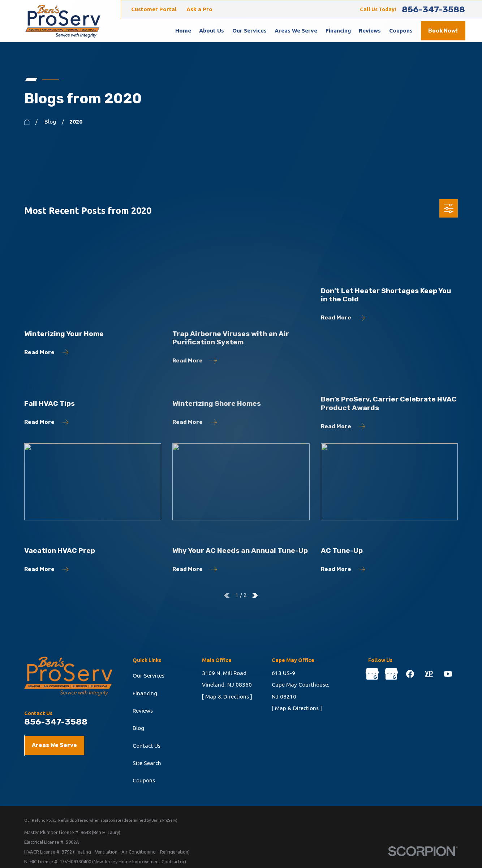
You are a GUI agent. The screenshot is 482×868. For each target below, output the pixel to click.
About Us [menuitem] (212, 31)
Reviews (143, 711)
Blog (138, 728)
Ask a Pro (199, 9)
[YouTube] (448, 674)
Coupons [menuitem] (401, 31)
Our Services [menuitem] (249, 31)
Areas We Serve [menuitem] (296, 31)
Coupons (144, 780)
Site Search (147, 763)
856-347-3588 (433, 10)
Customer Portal (154, 9)
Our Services (149, 676)
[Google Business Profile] (372, 674)
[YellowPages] (429, 674)
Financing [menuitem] (338, 31)
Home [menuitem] (183, 31)
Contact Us (147, 746)
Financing (145, 693)
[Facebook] (410, 674)
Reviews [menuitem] (370, 31)
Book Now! (443, 31)
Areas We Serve (54, 745)
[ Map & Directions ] (227, 697)
